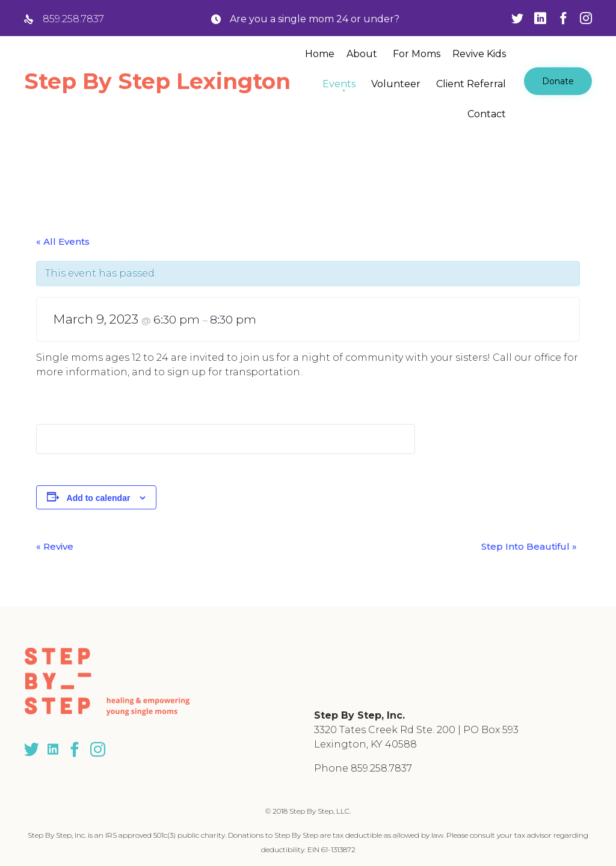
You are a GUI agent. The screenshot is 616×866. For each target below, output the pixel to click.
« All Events (63, 241)
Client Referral (471, 84)
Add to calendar (99, 498)
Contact (487, 114)
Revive (55, 546)
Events (339, 84)
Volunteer (396, 84)
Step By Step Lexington (157, 81)
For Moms (417, 54)
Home (320, 54)
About (362, 54)
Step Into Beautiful (529, 546)
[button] (558, 81)
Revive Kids (479, 54)
